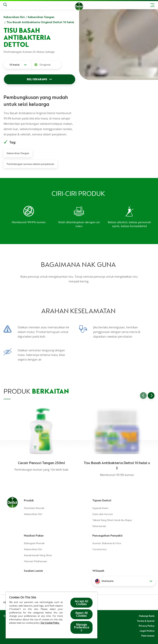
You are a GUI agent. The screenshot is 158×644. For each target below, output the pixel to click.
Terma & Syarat (146, 621)
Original (45, 65)
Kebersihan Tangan (41, 17)
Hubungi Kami (147, 616)
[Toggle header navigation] (152, 5)
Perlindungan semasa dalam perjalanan (30, 164)
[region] (51, 615)
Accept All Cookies (81, 603)
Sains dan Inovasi (103, 514)
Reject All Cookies (82, 614)
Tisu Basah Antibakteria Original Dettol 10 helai (40, 22)
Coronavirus (100, 549)
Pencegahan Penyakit (107, 535)
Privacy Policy (147, 626)
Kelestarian (99, 526)
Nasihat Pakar (34, 535)
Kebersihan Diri (14, 17)
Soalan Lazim (33, 571)
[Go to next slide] (151, 396)
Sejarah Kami (100, 508)
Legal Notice (147, 631)
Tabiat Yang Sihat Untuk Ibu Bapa (112, 520)
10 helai (14, 65)
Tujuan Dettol (102, 500)
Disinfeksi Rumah (34, 508)
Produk (29, 500)
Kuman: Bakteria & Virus (107, 543)
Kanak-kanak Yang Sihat (38, 555)
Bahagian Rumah (34, 543)
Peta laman (148, 636)
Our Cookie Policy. (50, 623)
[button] (124, 581)
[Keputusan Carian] (5, 5)
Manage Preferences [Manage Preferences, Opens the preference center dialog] (81, 627)
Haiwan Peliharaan (35, 561)
